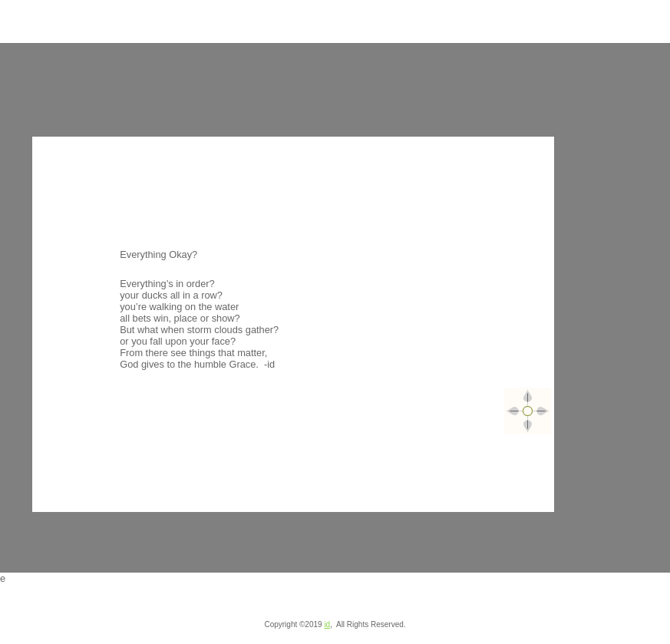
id (327, 624)
